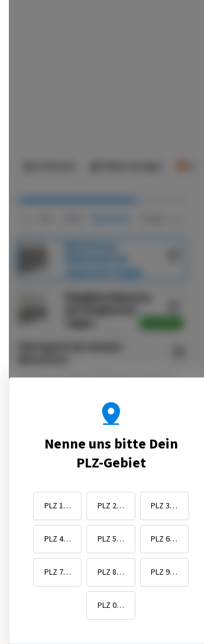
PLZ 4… (58, 546)
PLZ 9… (164, 579)
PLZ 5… (111, 546)
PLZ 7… (58, 579)
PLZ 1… (58, 512)
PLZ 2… (111, 512)
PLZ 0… (111, 612)
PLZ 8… (111, 579)
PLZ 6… (164, 546)
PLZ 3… (164, 512)
